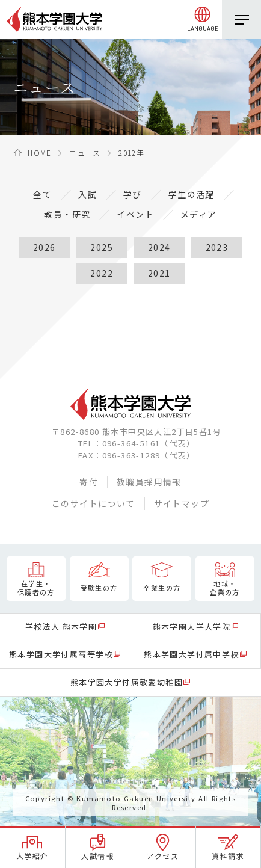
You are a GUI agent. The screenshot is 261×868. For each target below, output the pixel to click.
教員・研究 (67, 214)
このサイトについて (94, 503)
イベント (135, 214)
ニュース (85, 152)
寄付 (89, 482)
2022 (102, 273)
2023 (217, 247)
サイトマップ (182, 503)
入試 (88, 194)
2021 (159, 273)
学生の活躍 (192, 194)
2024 (159, 247)
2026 (45, 247)
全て (42, 194)
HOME (40, 152)
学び (133, 194)
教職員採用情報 (149, 482)
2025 (102, 247)
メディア (199, 214)
